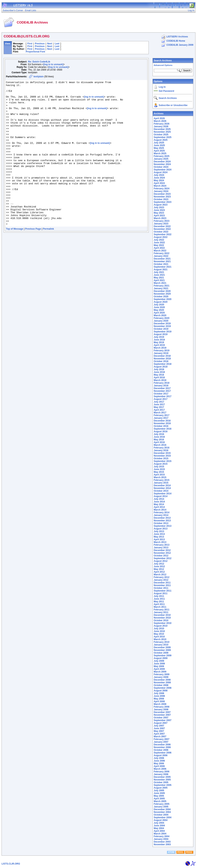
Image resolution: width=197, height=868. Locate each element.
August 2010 (161, 626)
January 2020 (161, 321)
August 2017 (161, 399)
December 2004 (162, 809)
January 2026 (161, 126)
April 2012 (159, 572)
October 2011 (161, 588)
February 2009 (162, 674)
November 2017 (162, 391)
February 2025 (162, 156)
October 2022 (161, 232)
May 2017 (159, 407)
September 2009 (163, 656)
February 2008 (162, 707)
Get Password (166, 91)
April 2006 (159, 766)
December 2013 (162, 518)
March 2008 (160, 704)
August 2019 (161, 334)
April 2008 (159, 701)
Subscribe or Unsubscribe (173, 105)
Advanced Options (163, 65)
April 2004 (159, 831)
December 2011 (162, 583)
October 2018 (161, 361)
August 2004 (161, 820)
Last (57, 44)
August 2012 (161, 561)
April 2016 (159, 442)
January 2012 (161, 580)
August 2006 (161, 755)
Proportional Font (35, 52)
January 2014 (161, 515)
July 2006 (159, 758)
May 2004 (159, 828)
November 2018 (162, 359)
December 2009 (162, 647)
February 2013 (162, 545)
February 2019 (162, 351)
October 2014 (161, 491)
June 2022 (159, 243)
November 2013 (162, 521)
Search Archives (163, 61)
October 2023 (161, 199)
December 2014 (162, 485)
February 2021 (162, 286)
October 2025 (161, 135)
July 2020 (159, 305)
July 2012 (159, 564)
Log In (162, 87)
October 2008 (161, 685)
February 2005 (162, 804)
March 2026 (160, 121)
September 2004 (163, 817)
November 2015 (162, 456)
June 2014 (159, 502)
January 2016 (161, 450)
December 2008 (162, 680)
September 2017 (163, 396)
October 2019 (161, 329)
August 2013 (161, 529)
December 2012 (162, 550)
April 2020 (159, 313)
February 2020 (162, 318)
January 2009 (161, 677)
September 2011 (163, 591)
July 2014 (159, 499)
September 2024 (163, 170)
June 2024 (159, 178)
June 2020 (159, 307)
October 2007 (161, 718)
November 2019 (162, 326)
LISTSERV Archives (177, 37)
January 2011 (161, 612)
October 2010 (161, 620)
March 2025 (160, 153)
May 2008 (159, 699)
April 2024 (159, 183)
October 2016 (161, 426)
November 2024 (162, 164)
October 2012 (161, 556)
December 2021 (162, 259)
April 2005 (159, 799)
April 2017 (159, 410)
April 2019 (159, 345)
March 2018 (160, 380)
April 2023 (159, 216)
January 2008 (161, 710)
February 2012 (162, 577)
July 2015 (159, 467)
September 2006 (163, 753)
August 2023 (161, 205)
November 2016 (162, 423)
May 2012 (159, 569)
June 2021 (159, 275)
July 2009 (159, 661)
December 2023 (162, 194)
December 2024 (162, 162)
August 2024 (161, 172)
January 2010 (161, 645)
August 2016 (161, 431)
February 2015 (162, 480)
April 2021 (159, 280)
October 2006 (161, 750)
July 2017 (159, 402)
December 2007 (162, 712)
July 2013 (159, 531)
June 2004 (159, 826)
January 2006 (161, 774)
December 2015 (162, 453)
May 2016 (159, 440)
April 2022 (159, 248)
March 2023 (160, 218)
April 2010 (159, 637)
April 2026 (159, 118)
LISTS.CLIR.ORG (11, 864)
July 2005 (159, 790)
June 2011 (159, 599)
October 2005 (161, 782)
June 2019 (159, 340)
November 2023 (162, 197)
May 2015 (159, 472)
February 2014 (162, 512)
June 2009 (159, 664)
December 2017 (162, 388)
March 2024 (160, 186)
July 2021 (159, 272)
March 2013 (160, 542)
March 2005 (160, 801)
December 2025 (162, 129)
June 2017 (159, 405)
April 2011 (159, 604)
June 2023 (159, 210)
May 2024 (159, 180)
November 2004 (162, 812)
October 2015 (161, 458)
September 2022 (163, 234)
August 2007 (161, 723)
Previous (40, 44)
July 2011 (159, 596)
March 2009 (160, 672)
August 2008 (161, 691)
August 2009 (161, 658)
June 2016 (159, 437)
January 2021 (161, 288)
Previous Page (33, 258)
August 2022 (161, 237)
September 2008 (163, 688)
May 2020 (159, 310)
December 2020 (162, 291)
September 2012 (163, 558)
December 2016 (162, 421)
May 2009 (159, 666)
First (30, 44)
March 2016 (160, 445)
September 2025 (163, 137)
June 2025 (159, 145)
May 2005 (159, 796)
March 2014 (160, 510)
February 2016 (162, 448)
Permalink (48, 258)
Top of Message (15, 258)
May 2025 (159, 148)
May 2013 (159, 537)
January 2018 (161, 386)
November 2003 (162, 844)
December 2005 (162, 777)
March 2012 (160, 575)
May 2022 (159, 245)
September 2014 (163, 494)
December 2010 (162, 615)
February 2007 (162, 739)
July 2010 (159, 629)
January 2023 (161, 224)
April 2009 (159, 669)
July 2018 (159, 369)
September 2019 (163, 332)
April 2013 (159, 539)
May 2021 (159, 278)
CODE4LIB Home (176, 41)
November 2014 (162, 488)
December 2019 (162, 324)
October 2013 (161, 523)
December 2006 (162, 745)
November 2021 (162, 261)
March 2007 (160, 737)
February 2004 (162, 836)
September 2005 (163, 785)
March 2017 (160, 413)
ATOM (171, 852)
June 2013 (159, 534)
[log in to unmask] (53, 64)
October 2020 (161, 297)
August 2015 (161, 464)
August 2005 (161, 788)
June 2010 (159, 631)
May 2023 (159, 213)
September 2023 (163, 202)
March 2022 (160, 251)
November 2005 (162, 780)
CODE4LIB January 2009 (180, 45)
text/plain (39, 77)
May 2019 (159, 342)
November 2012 (162, 553)
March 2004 (160, 834)
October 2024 (161, 167)
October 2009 (161, 653)
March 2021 (160, 283)
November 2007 (162, 715)
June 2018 (159, 372)
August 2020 (161, 302)
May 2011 (159, 602)
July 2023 (159, 207)
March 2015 (160, 477)
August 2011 (161, 593)
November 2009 (162, 650)
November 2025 (162, 132)
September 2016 (163, 429)
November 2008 (162, 683)
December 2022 (162, 226)
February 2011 (162, 610)
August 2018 (161, 367)
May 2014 (159, 504)
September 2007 (163, 720)
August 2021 (161, 270)
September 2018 (163, 364)
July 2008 (159, 693)
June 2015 (159, 469)
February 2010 (162, 642)
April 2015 (159, 475)
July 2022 (159, 240)
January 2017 (161, 418)
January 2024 (161, 191)
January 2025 (161, 159)
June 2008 (159, 696)
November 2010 (162, 618)
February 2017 (162, 415)
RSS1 (180, 852)
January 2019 (161, 353)
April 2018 (159, 378)
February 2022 (162, 253)
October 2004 (161, 815)
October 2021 (161, 264)
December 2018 (162, 356)
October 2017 (161, 394)
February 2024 (162, 189)
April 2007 (159, 734)
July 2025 (159, 143)
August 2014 (161, 496)
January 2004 (161, 839)
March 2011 (160, 607)
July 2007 (159, 726)
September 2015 (163, 461)
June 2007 (159, 728)
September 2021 (163, 267)
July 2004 (159, 823)
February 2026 (162, 124)
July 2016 (159, 434)
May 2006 (159, 764)
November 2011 (162, 585)
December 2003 (162, 842)
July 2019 (159, 337)
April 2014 (159, 507)
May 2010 (159, 634)
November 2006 (162, 747)
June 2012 (159, 566)
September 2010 (163, 623)
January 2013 (161, 548)
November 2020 (162, 294)
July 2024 (159, 175)
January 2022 (161, 256)
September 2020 (163, 299)
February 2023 (162, 221)
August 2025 (161, 140)
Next (50, 44)
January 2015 (161, 483)
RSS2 (189, 852)
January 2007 (161, 742)
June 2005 (159, 793)
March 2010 (160, 639)
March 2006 (160, 769)
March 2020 (160, 315)
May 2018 (159, 375)
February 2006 (162, 772)
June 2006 (159, 761)
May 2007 (159, 731)
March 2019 (160, 348)
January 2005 (161, 807)
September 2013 (163, 526)
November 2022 (162, 229)
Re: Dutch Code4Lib (39, 62)
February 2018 (162, 383)
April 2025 (159, 151)
